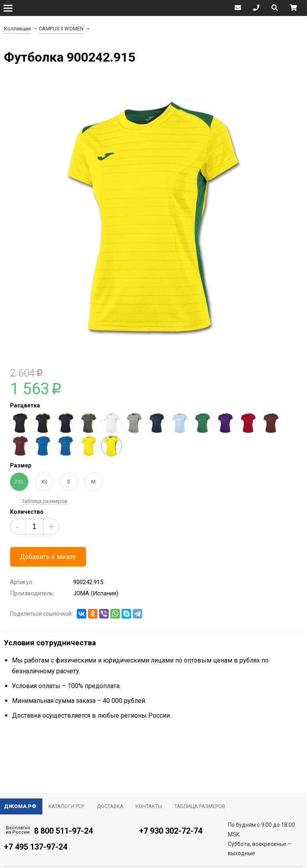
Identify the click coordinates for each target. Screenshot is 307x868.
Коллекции (17, 29)
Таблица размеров (45, 501)
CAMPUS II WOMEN (61, 29)
